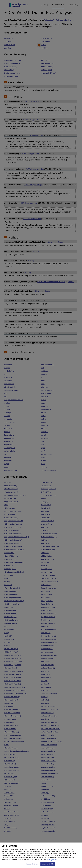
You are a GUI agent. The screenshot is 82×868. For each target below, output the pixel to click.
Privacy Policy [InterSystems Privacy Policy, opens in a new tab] (52, 862)
